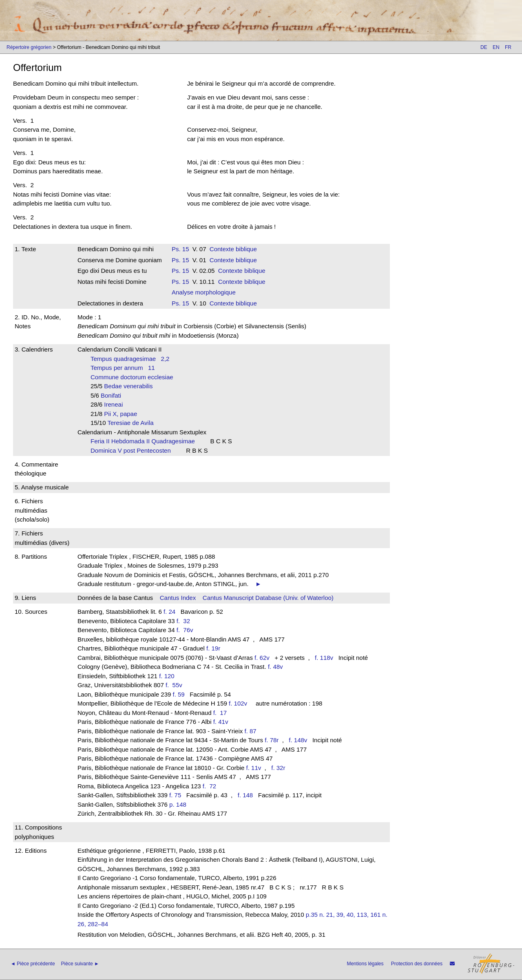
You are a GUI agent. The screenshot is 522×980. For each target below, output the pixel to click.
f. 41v (221, 722)
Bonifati (114, 395)
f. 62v (262, 658)
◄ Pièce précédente (33, 964)
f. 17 (222, 713)
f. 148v (298, 740)
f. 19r (213, 648)
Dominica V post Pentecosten (133, 450)
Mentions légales (365, 964)
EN (496, 47)
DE (484, 47)
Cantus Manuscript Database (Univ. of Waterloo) (268, 598)
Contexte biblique (233, 249)
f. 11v (254, 768)
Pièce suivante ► (80, 964)
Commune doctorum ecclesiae (134, 377)
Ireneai (116, 404)
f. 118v (324, 658)
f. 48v (275, 667)
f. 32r (278, 768)
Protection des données (417, 964)
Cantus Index (178, 598)
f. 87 (250, 731)
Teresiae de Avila (133, 423)
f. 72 (211, 786)
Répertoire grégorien (29, 47)
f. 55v (176, 685)
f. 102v (238, 703)
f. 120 (167, 676)
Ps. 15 (180, 249)
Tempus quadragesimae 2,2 (130, 359)
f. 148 (246, 795)
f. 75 (175, 795)
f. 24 (169, 612)
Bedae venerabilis (131, 386)
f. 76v (187, 630)
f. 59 (179, 694)
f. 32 (185, 621)
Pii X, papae (123, 414)
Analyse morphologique (204, 292)
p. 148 (178, 804)
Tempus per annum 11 (123, 368)
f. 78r (272, 740)
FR (508, 47)
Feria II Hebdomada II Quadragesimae (145, 441)
